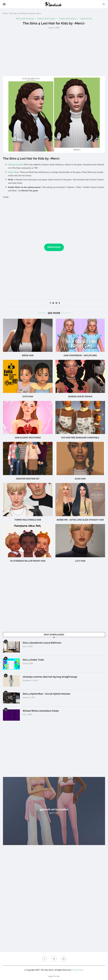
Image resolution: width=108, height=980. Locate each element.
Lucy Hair (80, 561)
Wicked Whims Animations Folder (41, 711)
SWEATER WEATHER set (28, 479)
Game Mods (13, 172)
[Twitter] (54, 959)
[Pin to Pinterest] (56, 303)
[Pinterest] (64, 959)
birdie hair (28, 355)
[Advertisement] (54, 52)
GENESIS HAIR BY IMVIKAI (80, 397)
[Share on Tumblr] (59, 303)
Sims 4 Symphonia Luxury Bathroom (42, 643)
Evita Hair (28, 397)
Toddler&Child (86, 19)
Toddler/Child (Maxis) (68, 19)
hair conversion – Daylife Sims (80, 355)
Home (5, 13)
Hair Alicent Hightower (28, 438)
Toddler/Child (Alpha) (46, 19)
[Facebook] (44, 959)
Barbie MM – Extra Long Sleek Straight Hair (80, 520)
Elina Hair (80, 479)
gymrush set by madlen (54, 809)
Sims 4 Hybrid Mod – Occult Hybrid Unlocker (47, 694)
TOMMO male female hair (28, 520)
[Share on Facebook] (50, 303)
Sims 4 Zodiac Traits (33, 660)
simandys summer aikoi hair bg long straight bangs (50, 677)
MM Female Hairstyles (25, 19)
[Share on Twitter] (53, 303)
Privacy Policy (78, 970)
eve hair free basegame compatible (80, 438)
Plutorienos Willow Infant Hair (28, 561)
